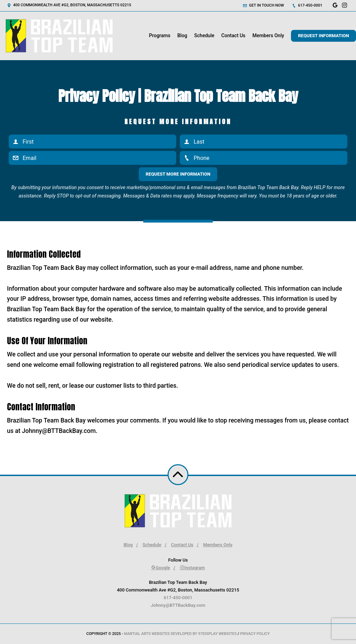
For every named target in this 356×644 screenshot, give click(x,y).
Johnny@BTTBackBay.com (178, 605)
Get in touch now (264, 5)
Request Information (323, 36)
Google (161, 568)
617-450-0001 (307, 5)
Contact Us (233, 35)
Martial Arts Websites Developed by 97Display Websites (181, 634)
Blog (182, 35)
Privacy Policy (255, 634)
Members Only (268, 35)
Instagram (192, 568)
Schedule (204, 35)
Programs (160, 35)
